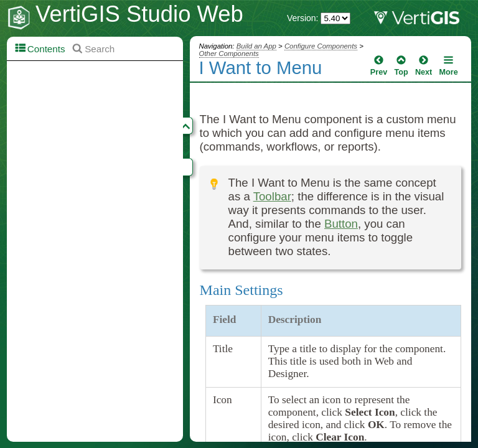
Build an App (256, 46)
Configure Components (321, 46)
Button (341, 224)
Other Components (229, 54)
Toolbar (272, 196)
